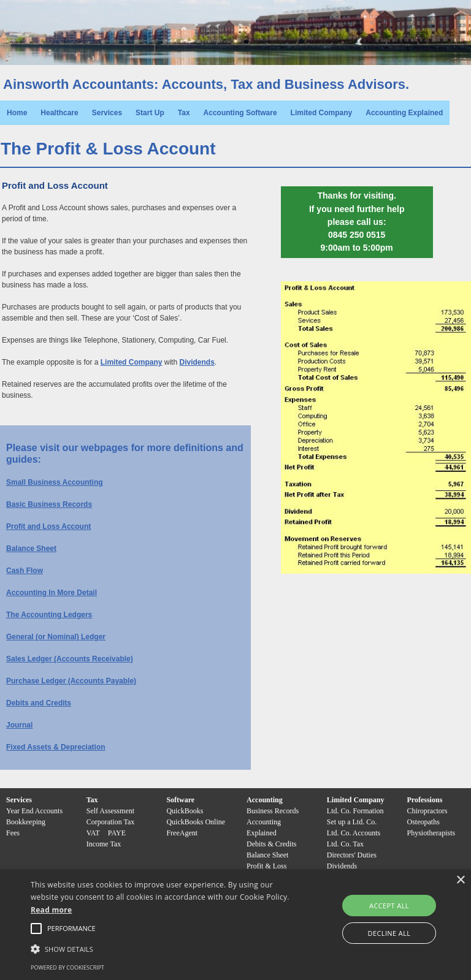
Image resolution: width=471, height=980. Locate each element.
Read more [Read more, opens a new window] (51, 910)
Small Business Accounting (55, 482)
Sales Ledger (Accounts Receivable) (70, 659)
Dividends (197, 362)
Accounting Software (240, 113)
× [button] (460, 880)
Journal (19, 725)
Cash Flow (25, 571)
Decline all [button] (389, 933)
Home (17, 113)
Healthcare (59, 113)
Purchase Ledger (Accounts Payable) (71, 681)
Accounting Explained (404, 113)
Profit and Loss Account (48, 526)
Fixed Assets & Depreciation (56, 747)
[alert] (235, 925)
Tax (184, 113)
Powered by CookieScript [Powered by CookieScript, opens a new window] (67, 967)
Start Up (150, 113)
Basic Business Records (49, 504)
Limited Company (322, 113)
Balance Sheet (31, 549)
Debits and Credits (39, 703)
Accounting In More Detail (52, 593)
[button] (71, 929)
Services (107, 113)
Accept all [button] (389, 906)
